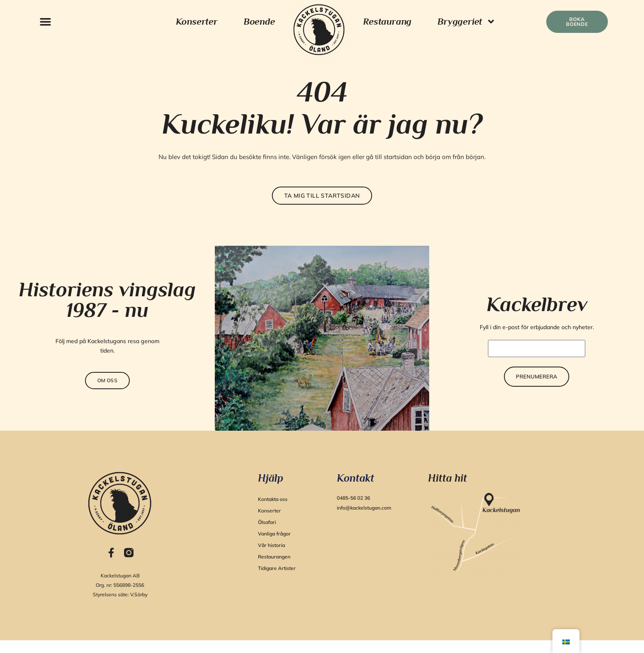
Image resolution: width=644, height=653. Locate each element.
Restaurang (387, 21)
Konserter (197, 21)
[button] (45, 22)
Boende (259, 21)
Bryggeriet (467, 22)
